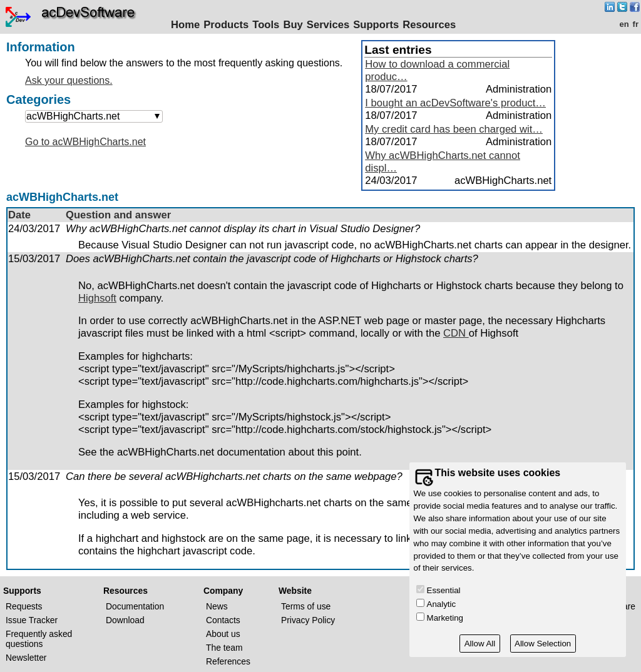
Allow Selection (543, 644)
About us (223, 634)
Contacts (223, 620)
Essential (444, 590)
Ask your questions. (69, 80)
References (228, 661)
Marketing (445, 618)
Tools (266, 25)
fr (636, 24)
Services (328, 25)
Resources (429, 25)
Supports (376, 25)
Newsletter (26, 658)
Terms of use (306, 606)
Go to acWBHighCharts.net (85, 142)
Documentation (135, 606)
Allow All (480, 644)
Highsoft (97, 298)
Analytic (442, 604)
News (217, 606)
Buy (293, 25)
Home (185, 25)
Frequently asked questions (39, 639)
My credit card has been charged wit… (454, 129)
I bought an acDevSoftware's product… (455, 103)
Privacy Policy (308, 620)
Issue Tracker (32, 620)
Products (226, 25)
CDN (456, 333)
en (624, 24)
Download (125, 620)
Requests (24, 606)
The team (224, 648)
